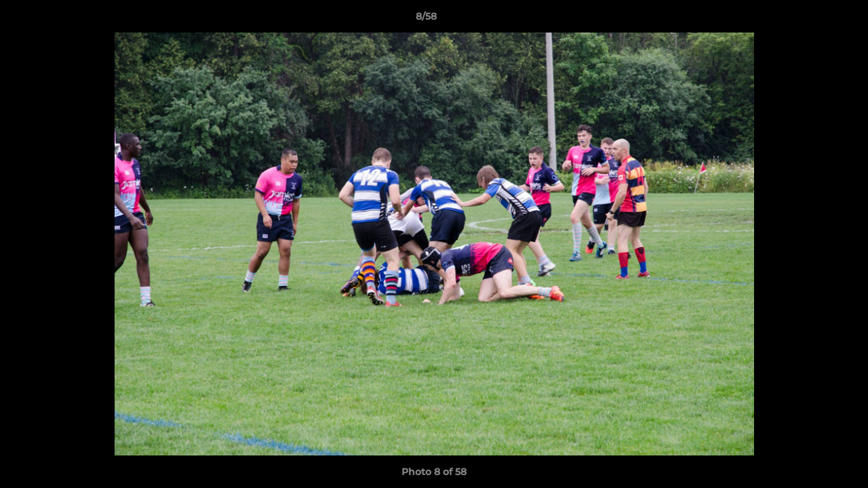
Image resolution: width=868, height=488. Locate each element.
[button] (811, 20)
